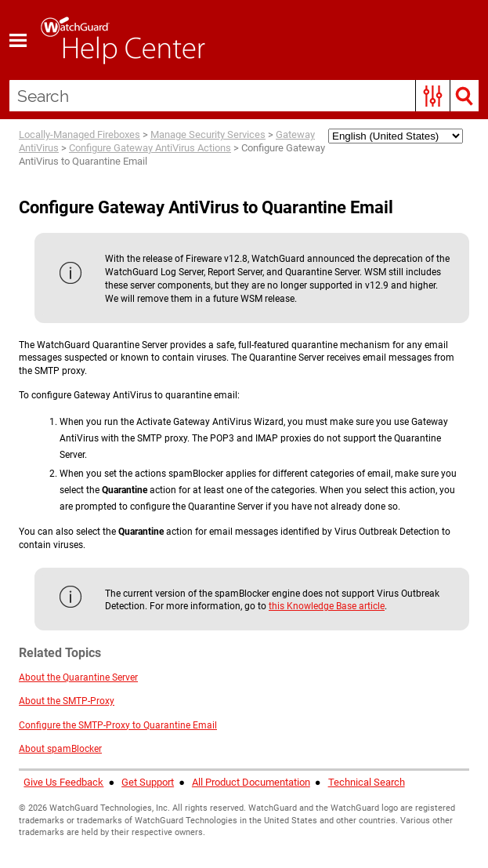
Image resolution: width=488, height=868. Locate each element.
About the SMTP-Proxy (67, 701)
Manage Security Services (208, 134)
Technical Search (367, 782)
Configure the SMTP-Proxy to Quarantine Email (118, 725)
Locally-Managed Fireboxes (80, 134)
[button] (433, 96)
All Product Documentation (251, 782)
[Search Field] (244, 96)
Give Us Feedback (63, 782)
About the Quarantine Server (78, 677)
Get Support (148, 782)
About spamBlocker (60, 749)
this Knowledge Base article (327, 606)
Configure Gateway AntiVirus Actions (150, 148)
